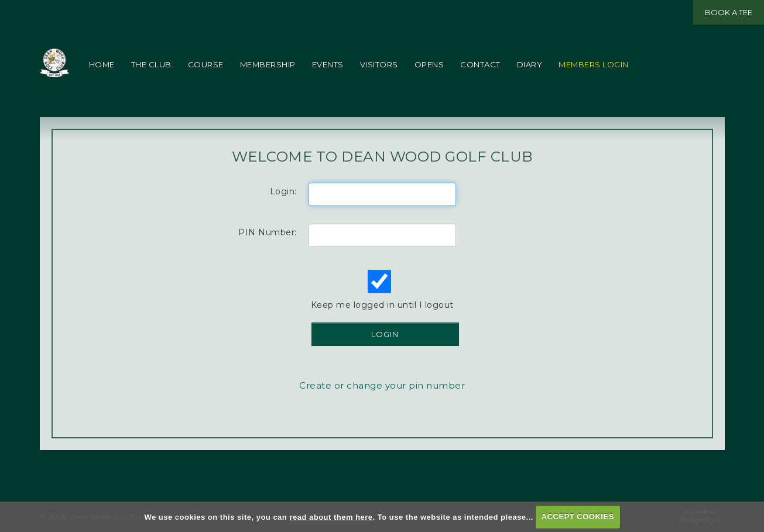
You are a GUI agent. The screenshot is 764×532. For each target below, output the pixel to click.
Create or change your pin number (382, 409)
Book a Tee (729, 12)
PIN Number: (268, 256)
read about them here (331, 516)
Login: (283, 215)
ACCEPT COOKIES (578, 516)
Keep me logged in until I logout (381, 313)
